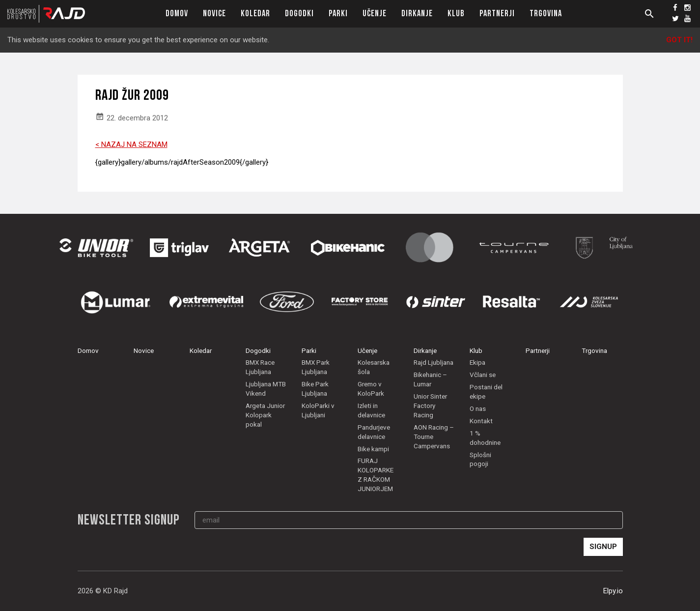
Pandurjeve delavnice (374, 432)
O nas (478, 408)
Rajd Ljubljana (434, 362)
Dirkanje (417, 14)
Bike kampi (373, 449)
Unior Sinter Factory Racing (430, 406)
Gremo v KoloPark (371, 389)
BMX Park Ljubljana (316, 367)
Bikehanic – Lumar (430, 379)
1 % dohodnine (485, 438)
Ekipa (477, 362)
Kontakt (481, 421)
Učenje (375, 14)
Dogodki (299, 14)
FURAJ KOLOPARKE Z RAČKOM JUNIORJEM (376, 475)
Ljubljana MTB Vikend (266, 389)
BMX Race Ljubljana (260, 367)
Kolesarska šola (374, 367)
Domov (177, 14)
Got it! (679, 40)
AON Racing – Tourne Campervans (434, 436)
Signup (603, 547)
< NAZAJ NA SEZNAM (131, 145)
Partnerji (497, 14)
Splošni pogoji (480, 459)
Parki (338, 14)
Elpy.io (613, 591)
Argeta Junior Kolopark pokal (265, 415)
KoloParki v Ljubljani (318, 410)
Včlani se (483, 375)
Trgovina (546, 14)
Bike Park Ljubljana (315, 389)
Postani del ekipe (486, 392)
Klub (456, 14)
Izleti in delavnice (371, 410)
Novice (214, 14)
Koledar (255, 14)
